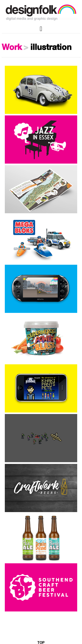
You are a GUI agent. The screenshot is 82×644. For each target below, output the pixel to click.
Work (12, 48)
